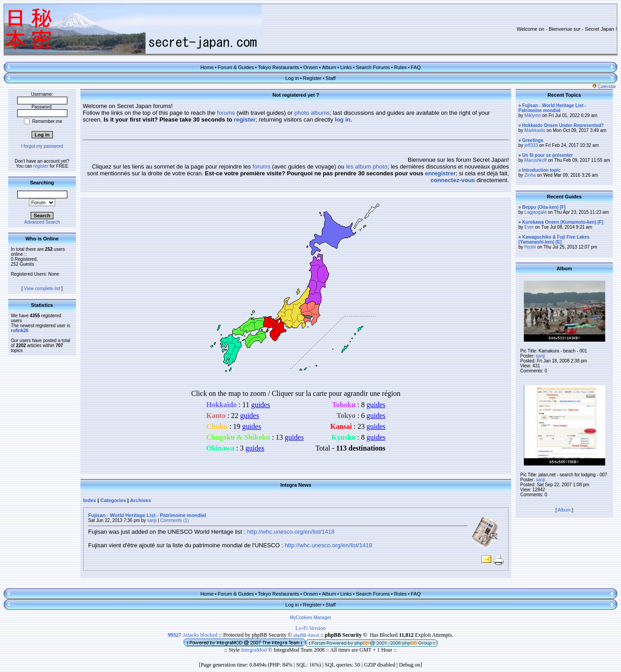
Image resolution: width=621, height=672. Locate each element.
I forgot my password (42, 146)
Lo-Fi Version (311, 628)
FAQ (416, 67)
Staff (330, 78)
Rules (400, 67)
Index (90, 500)
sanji (152, 520)
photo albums (312, 113)
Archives (141, 500)
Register (312, 78)
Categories (113, 500)
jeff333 (531, 145)
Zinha (530, 175)
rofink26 (20, 331)
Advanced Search (42, 222)
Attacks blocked (193, 635)
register (41, 166)
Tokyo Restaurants (279, 67)
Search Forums (373, 67)
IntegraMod (255, 650)
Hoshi (530, 247)
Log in (292, 78)
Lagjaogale (535, 212)
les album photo (367, 167)
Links (346, 67)
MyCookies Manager (310, 618)
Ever (529, 227)
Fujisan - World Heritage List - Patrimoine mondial (147, 515)
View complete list (42, 289)
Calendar (604, 87)
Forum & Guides (236, 67)
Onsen (310, 67)
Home (207, 67)
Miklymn (533, 115)
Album (329, 67)
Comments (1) (174, 520)
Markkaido (535, 130)
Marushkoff (535, 160)
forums (226, 113)
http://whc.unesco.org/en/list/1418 (291, 532)
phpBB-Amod (306, 635)
